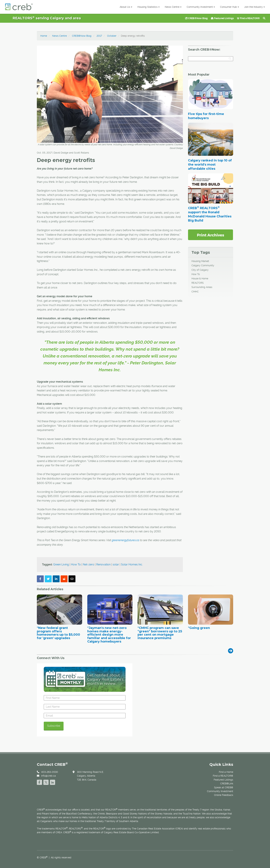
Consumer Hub (230, 7)
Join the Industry (255, 7)
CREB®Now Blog (196, 18)
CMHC (195, 292)
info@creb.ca (48, 776)
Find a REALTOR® (248, 18)
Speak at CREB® (224, 787)
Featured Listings (222, 18)
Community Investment (201, 7)
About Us (126, 7)
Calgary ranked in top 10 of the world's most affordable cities (210, 165)
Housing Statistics (149, 7)
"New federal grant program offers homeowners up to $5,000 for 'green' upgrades (58, 633)
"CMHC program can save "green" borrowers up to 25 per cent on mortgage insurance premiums (160, 633)
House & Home (200, 278)
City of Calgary (200, 270)
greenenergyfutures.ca (126, 540)
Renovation (103, 564)
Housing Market (200, 261)
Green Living (61, 564)
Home (44, 36)
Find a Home (226, 772)
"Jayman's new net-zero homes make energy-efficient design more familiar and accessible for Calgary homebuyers (109, 635)
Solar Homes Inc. (132, 564)
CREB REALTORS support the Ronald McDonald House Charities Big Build (210, 214)
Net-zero (89, 564)
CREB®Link (227, 783)
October (112, 36)
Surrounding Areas (202, 287)
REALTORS (198, 283)
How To (76, 564)
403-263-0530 (50, 772)
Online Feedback (224, 795)
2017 (99, 36)
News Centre (173, 7)
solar (116, 564)
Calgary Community (203, 265)
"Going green (199, 628)
